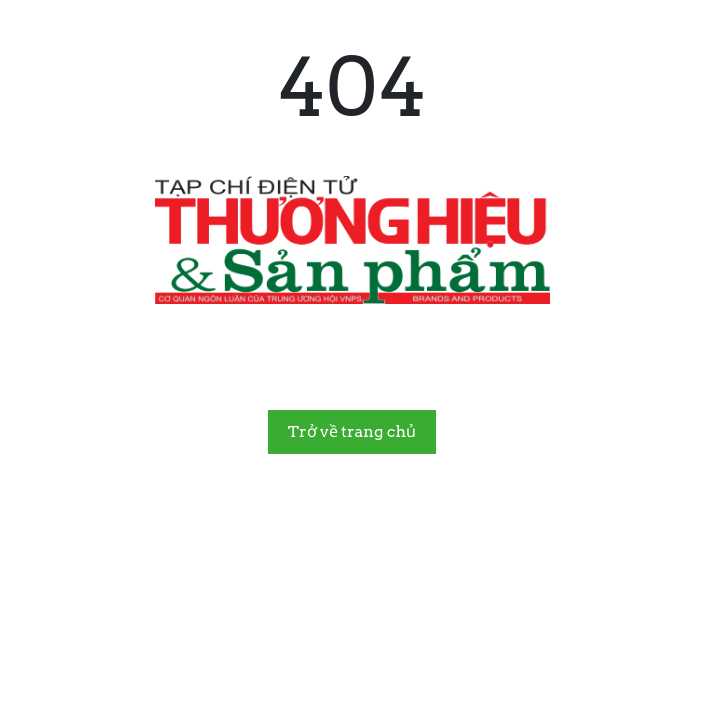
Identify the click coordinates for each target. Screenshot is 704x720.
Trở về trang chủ (352, 431)
